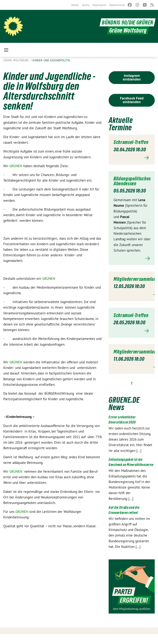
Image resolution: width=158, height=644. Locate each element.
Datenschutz (117, 5)
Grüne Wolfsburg (16, 60)
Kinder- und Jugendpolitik (51, 60)
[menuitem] (75, 5)
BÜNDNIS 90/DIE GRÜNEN (126, 22)
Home (75, 5)
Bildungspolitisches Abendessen (133, 186)
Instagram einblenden (132, 77)
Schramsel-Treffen (125, 145)
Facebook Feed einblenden (132, 100)
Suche (86, 5)
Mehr (132, 163)
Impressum (99, 5)
